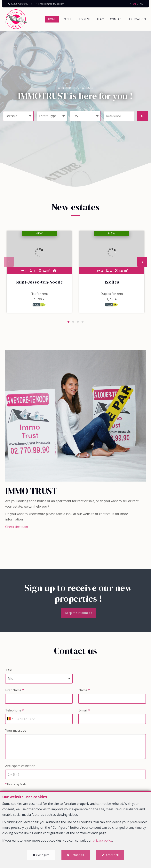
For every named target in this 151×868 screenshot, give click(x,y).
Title (9, 671)
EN (134, 4)
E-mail (84, 711)
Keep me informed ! (79, 613)
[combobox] (10, 719)
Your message (16, 731)
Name (84, 691)
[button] (85, 116)
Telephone (15, 711)
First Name (15, 691)
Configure (43, 855)
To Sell (68, 19)
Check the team (17, 527)
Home (52, 19)
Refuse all (77, 855)
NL (141, 4)
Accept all (112, 855)
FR (127, 4)
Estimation (137, 19)
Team (100, 19)
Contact (117, 19)
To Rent (85, 19)
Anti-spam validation (20, 767)
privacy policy (102, 840)
